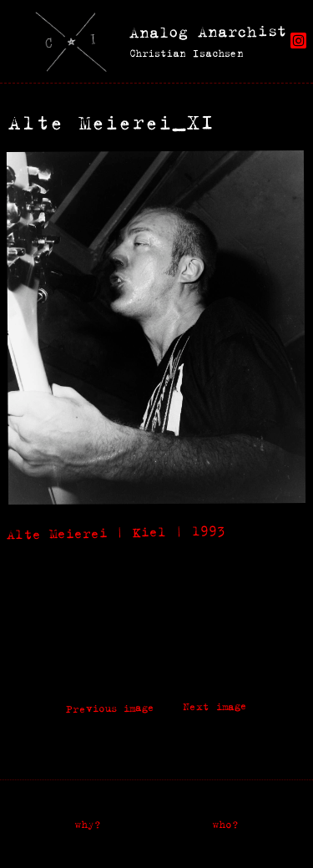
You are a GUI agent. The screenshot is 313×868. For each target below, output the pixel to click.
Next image (215, 707)
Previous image (110, 708)
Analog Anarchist (208, 31)
